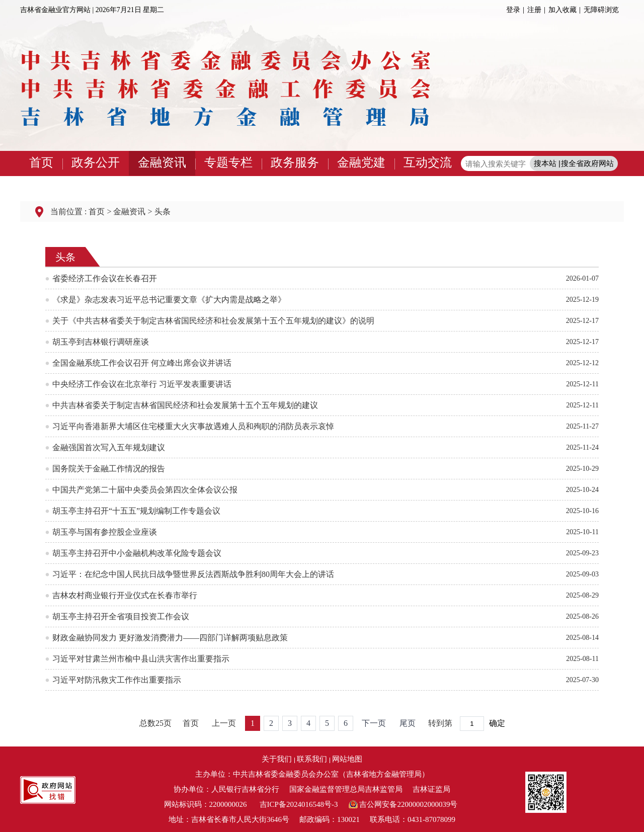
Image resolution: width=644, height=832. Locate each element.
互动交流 (428, 162)
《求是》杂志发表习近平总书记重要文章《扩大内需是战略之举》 (169, 300)
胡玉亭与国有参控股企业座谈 (105, 532)
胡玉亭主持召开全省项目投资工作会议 (121, 616)
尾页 (408, 723)
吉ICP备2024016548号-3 (299, 804)
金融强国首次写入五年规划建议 (109, 447)
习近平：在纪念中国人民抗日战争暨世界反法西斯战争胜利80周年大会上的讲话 (193, 574)
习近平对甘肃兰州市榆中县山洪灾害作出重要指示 (141, 659)
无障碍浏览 (601, 10)
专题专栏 (228, 162)
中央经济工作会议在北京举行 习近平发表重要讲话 (142, 384)
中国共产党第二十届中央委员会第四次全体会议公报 (145, 490)
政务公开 (96, 162)
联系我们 (312, 759)
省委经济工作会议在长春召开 (105, 278)
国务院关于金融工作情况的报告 (109, 469)
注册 (534, 10)
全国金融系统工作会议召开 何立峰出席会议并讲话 (142, 363)
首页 (41, 162)
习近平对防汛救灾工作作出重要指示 (117, 680)
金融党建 (361, 162)
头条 (163, 212)
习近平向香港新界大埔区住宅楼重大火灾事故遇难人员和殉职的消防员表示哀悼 (193, 426)
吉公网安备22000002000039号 (408, 804)
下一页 (374, 723)
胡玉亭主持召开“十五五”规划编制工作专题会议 (136, 511)
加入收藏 (562, 10)
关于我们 (277, 759)
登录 (513, 10)
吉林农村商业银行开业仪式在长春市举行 (125, 595)
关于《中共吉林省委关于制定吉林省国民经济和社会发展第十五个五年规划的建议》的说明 (213, 321)
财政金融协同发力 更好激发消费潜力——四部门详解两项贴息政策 (170, 638)
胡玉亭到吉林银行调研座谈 (101, 342)
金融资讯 (162, 162)
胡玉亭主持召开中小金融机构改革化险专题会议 (137, 553)
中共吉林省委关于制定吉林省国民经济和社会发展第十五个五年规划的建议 (185, 405)
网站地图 (347, 759)
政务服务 (295, 162)
